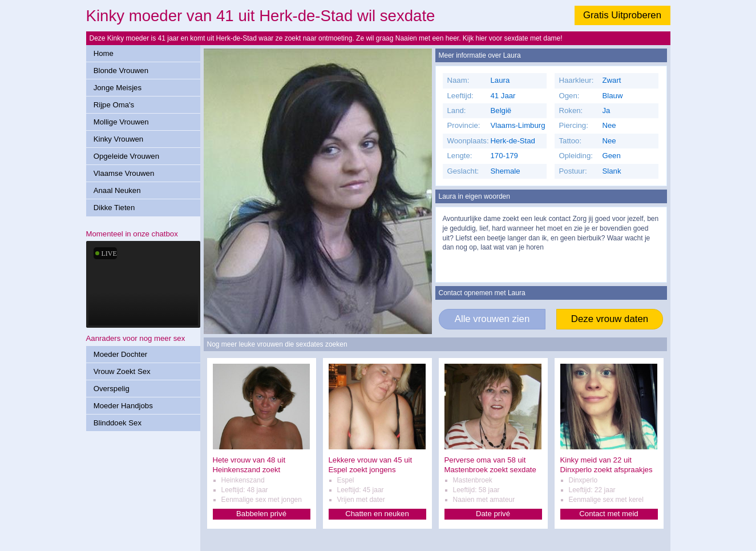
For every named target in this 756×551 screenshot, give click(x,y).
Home (104, 53)
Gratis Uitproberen (622, 15)
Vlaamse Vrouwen (124, 173)
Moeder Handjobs (123, 406)
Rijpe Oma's (114, 105)
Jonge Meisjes (118, 88)
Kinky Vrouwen (118, 139)
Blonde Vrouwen (121, 71)
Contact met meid (609, 514)
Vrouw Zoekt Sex (122, 371)
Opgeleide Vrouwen (126, 156)
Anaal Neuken (117, 190)
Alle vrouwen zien (492, 319)
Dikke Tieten (114, 208)
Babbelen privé (261, 514)
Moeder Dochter (121, 354)
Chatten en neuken (377, 514)
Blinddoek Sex (118, 423)
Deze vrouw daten (610, 319)
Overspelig (112, 389)
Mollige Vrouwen (121, 122)
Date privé (493, 514)
